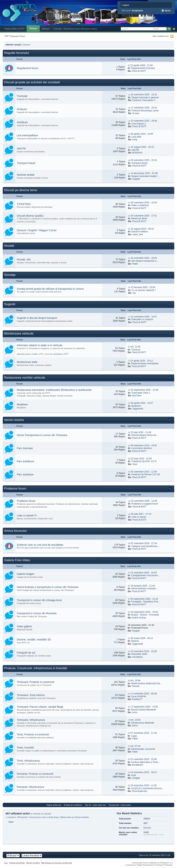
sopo (11, 822)
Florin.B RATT (139, 71)
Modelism (22, 404)
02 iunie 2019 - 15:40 (141, 459)
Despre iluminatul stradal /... (145, 176)
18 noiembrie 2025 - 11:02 (143, 785)
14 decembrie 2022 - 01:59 (144, 173)
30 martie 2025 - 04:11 (142, 638)
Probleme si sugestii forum (145, 504)
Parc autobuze (25, 474)
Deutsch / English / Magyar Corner (37, 230)
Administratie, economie (143, 749)
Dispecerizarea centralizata (145, 363)
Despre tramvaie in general (145, 97)
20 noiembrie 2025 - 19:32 (144, 95)
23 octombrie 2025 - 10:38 (143, 651)
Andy (135, 140)
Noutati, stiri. (24, 259)
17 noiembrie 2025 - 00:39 (143, 694)
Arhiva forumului (15, 531)
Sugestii (10, 304)
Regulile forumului (17, 53)
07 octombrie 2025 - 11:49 (143, 733)
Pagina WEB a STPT (14, 29)
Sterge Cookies (33, 863)
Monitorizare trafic (27, 362)
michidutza (137, 657)
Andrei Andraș (139, 618)
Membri (46, 29)
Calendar (58, 29)
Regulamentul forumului (143, 68)
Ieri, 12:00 (135, 347)
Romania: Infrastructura (30, 787)
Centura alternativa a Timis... (145, 762)
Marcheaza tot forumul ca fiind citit (57, 863)
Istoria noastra (14, 420)
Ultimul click (65, 817)
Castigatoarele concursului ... (146, 575)
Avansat (174, 29)
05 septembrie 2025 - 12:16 (144, 599)
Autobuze (22, 122)
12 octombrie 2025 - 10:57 (144, 317)
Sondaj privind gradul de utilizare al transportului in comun (50, 289)
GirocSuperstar (140, 791)
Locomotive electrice (142, 448)
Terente (136, 686)
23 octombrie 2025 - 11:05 (144, 501)
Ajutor (166, 11)
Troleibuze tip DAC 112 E (144, 461)
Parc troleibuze (25, 461)
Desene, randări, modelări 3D (34, 640)
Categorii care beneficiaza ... (146, 546)
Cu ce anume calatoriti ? (144, 290)
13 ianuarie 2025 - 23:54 (143, 287)
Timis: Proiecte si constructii (33, 734)
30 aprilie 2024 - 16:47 (142, 403)
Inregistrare (138, 10)
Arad (133, 775)
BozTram (137, 396)
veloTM (135, 150)
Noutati (9, 246)
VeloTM (21, 148)
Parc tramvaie (25, 448)
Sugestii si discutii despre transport (37, 318)
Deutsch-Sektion (140, 232)
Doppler (136, 179)
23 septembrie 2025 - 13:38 (144, 390)
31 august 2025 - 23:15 (142, 147)
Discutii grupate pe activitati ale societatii (32, 82)
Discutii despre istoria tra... (145, 435)
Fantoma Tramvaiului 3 (144, 100)
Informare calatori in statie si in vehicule (40, 345)
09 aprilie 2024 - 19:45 (142, 134)
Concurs (26, 45)
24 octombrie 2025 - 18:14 (143, 772)
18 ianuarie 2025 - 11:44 (143, 586)
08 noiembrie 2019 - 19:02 (144, 445)
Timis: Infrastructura (28, 761)
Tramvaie (22, 96)
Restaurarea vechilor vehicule (25, 378)
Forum (33, 29)
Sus (6, 863)
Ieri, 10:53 (135, 720)
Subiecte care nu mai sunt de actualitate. (40, 545)
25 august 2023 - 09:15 (142, 229)
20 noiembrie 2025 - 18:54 (144, 121)
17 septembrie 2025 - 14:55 (144, 707)
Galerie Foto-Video (17, 560)
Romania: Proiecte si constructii (35, 774)
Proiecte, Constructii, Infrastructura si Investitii (36, 668)
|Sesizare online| (89, 29)
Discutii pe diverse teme (21, 190)
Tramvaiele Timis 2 (141, 393)
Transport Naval (26, 163)
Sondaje (10, 275)
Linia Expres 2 (139, 124)
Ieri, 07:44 (135, 746)
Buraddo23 (137, 765)
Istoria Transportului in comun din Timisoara (42, 435)
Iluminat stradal (26, 175)
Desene (135, 641)
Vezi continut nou (161, 36)
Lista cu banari (139, 517)
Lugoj (134, 736)
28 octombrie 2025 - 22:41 (144, 160)
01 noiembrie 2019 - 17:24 (144, 543)
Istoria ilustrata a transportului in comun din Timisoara (48, 587)
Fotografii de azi (26, 653)
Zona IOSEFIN (138, 697)
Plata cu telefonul (140, 205)
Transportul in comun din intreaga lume (39, 600)
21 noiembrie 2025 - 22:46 (143, 759)
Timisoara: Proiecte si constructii (35, 682)
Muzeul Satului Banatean (144, 710)
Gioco (135, 726)
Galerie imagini (25, 574)
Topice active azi (54, 805)
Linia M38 (136, 137)
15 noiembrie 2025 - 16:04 (144, 258)
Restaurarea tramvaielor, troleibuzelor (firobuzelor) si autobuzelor (54, 390)
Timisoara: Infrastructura (31, 720)
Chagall (136, 778)
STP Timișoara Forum (15, 36)
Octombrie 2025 (139, 654)
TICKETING (24, 204)
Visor (135, 464)
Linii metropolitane (27, 135)
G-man (136, 113)
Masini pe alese (139, 218)
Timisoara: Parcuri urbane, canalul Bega (40, 707)
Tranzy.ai (136, 350)
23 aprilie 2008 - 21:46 (142, 65)
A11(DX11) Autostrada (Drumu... (147, 788)
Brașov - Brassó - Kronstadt (145, 615)
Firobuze (22, 109)
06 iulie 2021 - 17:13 (141, 514)
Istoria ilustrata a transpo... (144, 589)
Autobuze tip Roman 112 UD (146, 474)
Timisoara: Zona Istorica (31, 695)
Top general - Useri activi (120, 805)
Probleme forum (15, 489)
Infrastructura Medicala (143, 723)
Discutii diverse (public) (30, 216)
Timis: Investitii (25, 748)
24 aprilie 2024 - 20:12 (142, 361)
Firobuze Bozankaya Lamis (145, 111)
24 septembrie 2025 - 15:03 (144, 612)
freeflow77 (137, 699)
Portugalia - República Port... (146, 602)
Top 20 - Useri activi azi (95, 805)
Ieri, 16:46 (135, 681)
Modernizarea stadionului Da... (146, 683)
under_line (138, 234)
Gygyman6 (138, 409)
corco (135, 712)
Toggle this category (171, 53)
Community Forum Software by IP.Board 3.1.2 (152, 863)
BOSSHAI (137, 153)
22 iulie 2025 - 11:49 (141, 432)
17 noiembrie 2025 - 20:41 (144, 108)
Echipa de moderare (73, 805)
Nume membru (82, 817)
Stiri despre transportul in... (145, 261)
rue (134, 293)
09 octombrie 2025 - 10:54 (144, 203)
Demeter (147, 828)
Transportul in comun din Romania (37, 613)
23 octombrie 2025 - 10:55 (143, 573)
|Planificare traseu (72, 29)
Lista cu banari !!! (27, 515)
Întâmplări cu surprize (142, 319)
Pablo (135, 264)
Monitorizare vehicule (19, 334)
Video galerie (24, 626)
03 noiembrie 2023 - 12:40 (144, 472)
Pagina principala (17, 863)
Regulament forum (28, 68)
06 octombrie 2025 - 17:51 (144, 216)
